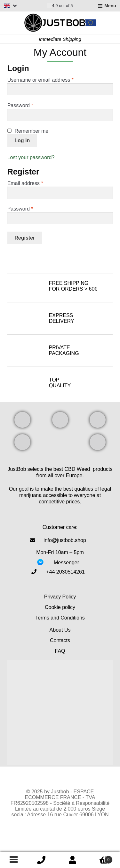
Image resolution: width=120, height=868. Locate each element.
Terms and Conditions (60, 618)
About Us (60, 630)
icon (41, 860)
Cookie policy (60, 607)
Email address (36, 183)
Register (25, 238)
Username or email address (51, 80)
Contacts (60, 640)
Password (31, 105)
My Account (73, 860)
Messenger (66, 563)
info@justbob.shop (65, 540)
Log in (22, 141)
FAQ (60, 651)
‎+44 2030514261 (65, 572)
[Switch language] (11, 6)
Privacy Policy (60, 597)
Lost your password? (31, 157)
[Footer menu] (13, 860)
